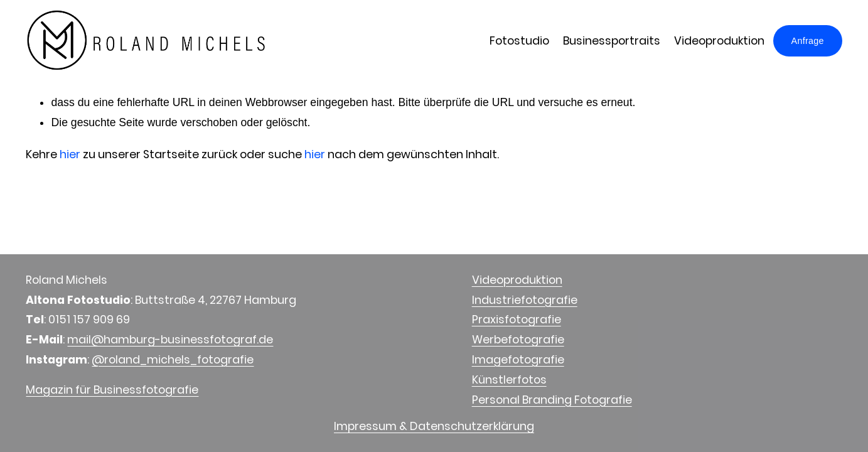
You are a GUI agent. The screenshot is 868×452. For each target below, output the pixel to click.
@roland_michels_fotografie (173, 359)
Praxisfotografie (517, 319)
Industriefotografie (525, 300)
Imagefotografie (518, 359)
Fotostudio (519, 40)
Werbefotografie (518, 339)
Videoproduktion (719, 40)
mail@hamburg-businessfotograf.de (170, 339)
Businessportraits (612, 40)
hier (70, 154)
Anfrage (808, 41)
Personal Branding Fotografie (552, 400)
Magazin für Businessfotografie (112, 390)
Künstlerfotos (509, 379)
